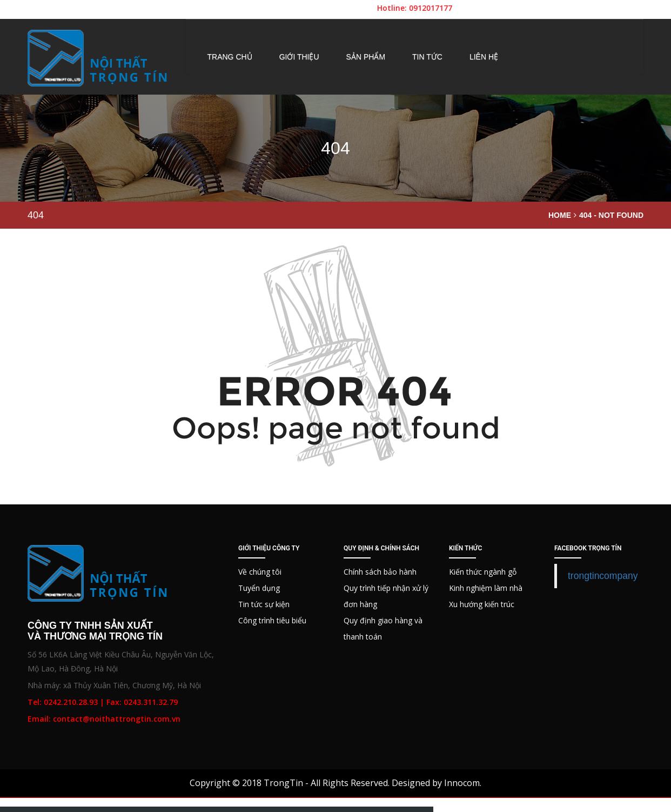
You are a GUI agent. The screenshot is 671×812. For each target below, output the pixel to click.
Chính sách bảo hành (380, 572)
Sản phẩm (366, 57)
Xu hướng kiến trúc (482, 604)
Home (560, 215)
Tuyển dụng (259, 588)
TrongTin (283, 783)
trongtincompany (603, 576)
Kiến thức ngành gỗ (483, 572)
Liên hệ (484, 57)
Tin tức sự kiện (264, 604)
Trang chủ (230, 57)
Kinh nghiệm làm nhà (486, 588)
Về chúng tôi (260, 572)
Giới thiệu (299, 57)
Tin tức (427, 57)
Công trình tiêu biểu (272, 620)
